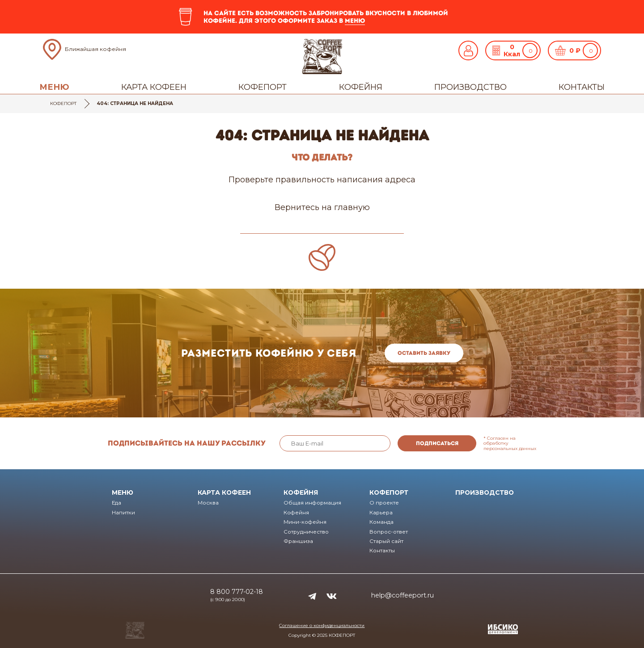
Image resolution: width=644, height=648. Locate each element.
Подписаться (437, 443)
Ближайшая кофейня (95, 49)
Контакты (582, 87)
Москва (208, 503)
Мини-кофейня (305, 522)
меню (355, 21)
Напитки (123, 513)
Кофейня (361, 87)
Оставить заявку (424, 353)
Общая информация (312, 503)
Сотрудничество (306, 532)
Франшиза (298, 541)
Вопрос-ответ (389, 532)
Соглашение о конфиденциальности (322, 625)
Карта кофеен (154, 87)
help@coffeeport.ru (402, 595)
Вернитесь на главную (322, 207)
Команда (381, 522)
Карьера (381, 513)
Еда (117, 503)
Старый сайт (386, 541)
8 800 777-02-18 (237, 592)
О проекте (384, 503)
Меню (54, 87)
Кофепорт (263, 87)
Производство (470, 87)
